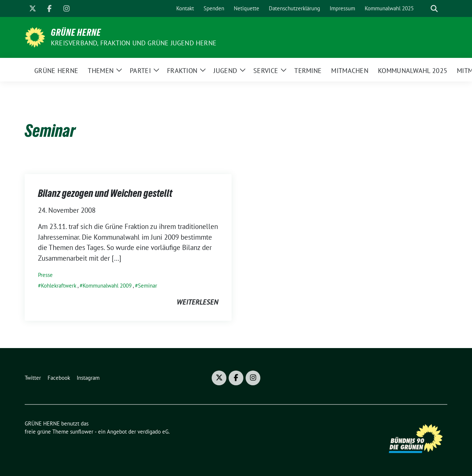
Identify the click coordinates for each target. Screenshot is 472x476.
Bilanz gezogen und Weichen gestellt (105, 193)
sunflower (82, 432)
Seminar (147, 286)
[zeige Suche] (434, 9)
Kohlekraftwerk (59, 286)
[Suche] (424, 9)
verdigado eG (153, 432)
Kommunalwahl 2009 (107, 286)
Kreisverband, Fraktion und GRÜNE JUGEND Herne (134, 43)
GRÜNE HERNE (76, 32)
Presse (45, 275)
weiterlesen (197, 302)
